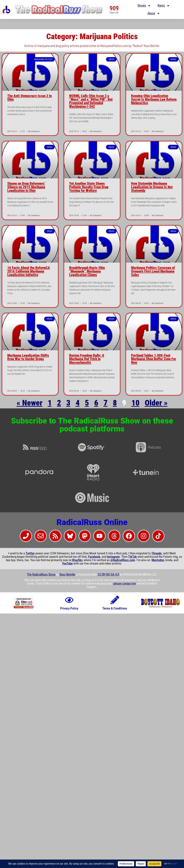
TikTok (133, 557)
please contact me (125, 584)
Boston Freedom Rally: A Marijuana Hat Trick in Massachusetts (87, 359)
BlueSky (77, 560)
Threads (157, 553)
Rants (164, 6)
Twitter (30, 553)
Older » (156, 403)
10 (135, 403)
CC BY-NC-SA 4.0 (108, 575)
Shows (144, 6)
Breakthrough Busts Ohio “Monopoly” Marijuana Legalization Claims (87, 271)
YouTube (67, 564)
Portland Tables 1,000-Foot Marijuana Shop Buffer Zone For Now (154, 359)
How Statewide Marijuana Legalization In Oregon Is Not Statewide (152, 187)
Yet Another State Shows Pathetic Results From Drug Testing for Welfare (89, 187)
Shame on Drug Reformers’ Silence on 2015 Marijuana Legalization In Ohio (26, 187)
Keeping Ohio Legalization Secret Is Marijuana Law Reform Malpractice (154, 99)
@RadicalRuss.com (123, 560)
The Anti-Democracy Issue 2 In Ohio (30, 98)
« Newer (30, 403)
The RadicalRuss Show (41, 575)
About (154, 13)
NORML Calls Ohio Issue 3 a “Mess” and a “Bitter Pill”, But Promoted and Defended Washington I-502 (91, 101)
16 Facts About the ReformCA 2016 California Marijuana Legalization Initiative (29, 271)
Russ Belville (67, 575)
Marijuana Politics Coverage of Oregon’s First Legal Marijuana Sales (153, 271)
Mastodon (158, 560)
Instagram (113, 557)
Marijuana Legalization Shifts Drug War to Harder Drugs (28, 357)
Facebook (94, 557)
